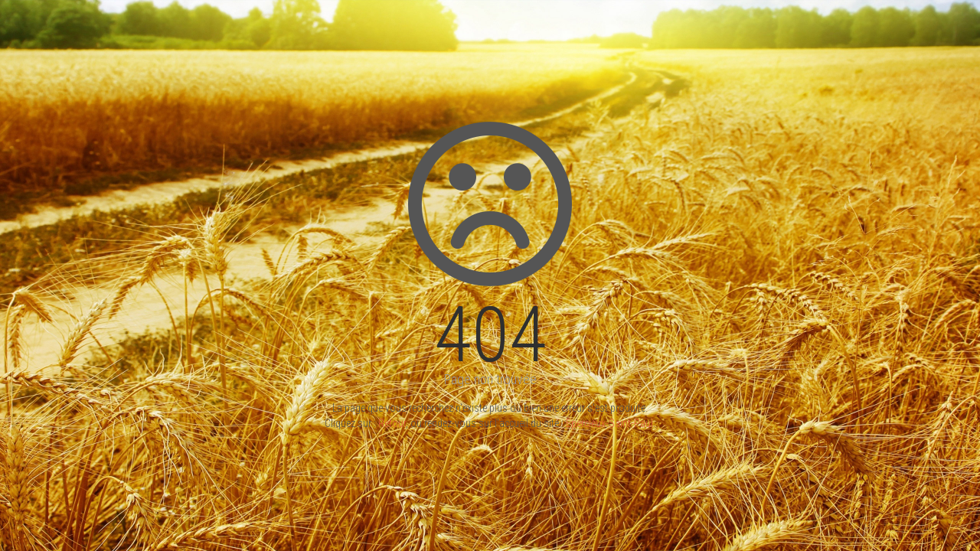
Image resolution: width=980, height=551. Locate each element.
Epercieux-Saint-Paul (609, 423)
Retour (392, 423)
